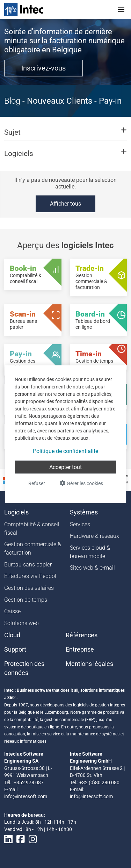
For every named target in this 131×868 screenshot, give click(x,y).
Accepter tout (65, 467)
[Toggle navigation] (121, 9)
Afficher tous (65, 204)
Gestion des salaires (29, 588)
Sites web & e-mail (92, 568)
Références (82, 635)
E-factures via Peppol (30, 576)
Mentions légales (89, 664)
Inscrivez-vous (43, 68)
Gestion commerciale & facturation (33, 548)
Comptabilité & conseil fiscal (32, 529)
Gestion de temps (26, 600)
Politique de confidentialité (65, 451)
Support (15, 650)
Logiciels (16, 512)
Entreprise (80, 650)
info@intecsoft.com (26, 796)
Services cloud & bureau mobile (90, 552)
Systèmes (84, 512)
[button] (65, 135)
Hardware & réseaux (94, 536)
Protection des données (24, 668)
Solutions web (21, 623)
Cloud (12, 635)
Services (80, 524)
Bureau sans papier (28, 565)
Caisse (12, 611)
